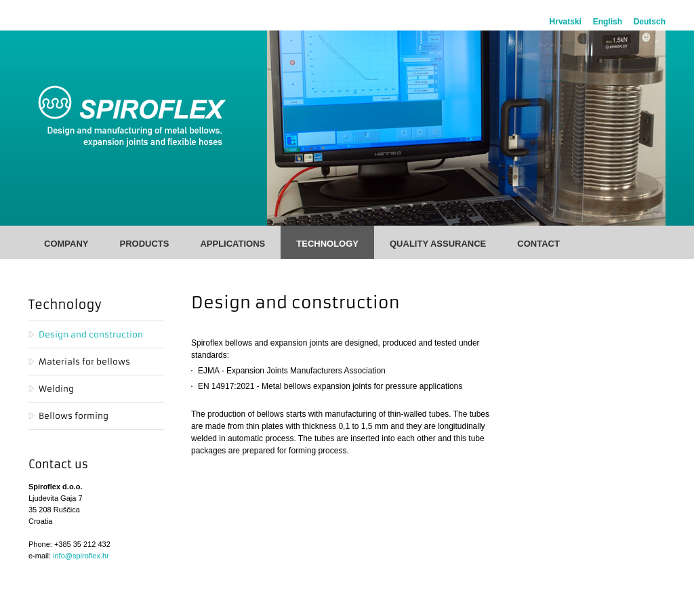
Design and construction (91, 334)
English (608, 22)
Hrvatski (566, 22)
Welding (56, 389)
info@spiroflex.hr (81, 556)
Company (66, 244)
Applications (232, 244)
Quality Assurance (438, 244)
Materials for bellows (84, 362)
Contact (538, 244)
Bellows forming (74, 416)
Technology (327, 244)
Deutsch (650, 22)
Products (144, 244)
